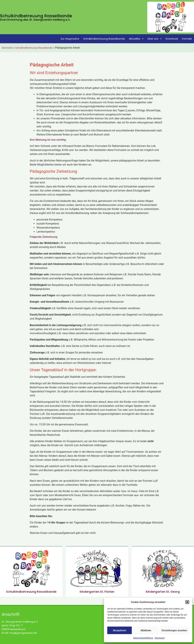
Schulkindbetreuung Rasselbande (104, 39)
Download (172, 39)
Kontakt (187, 39)
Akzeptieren (120, 630)
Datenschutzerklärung (143, 638)
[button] (187, 602)
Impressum (160, 638)
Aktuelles (136, 39)
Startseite (7, 48)
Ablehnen (146, 630)
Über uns (154, 39)
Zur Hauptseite (70, 39)
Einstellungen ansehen (174, 630)
